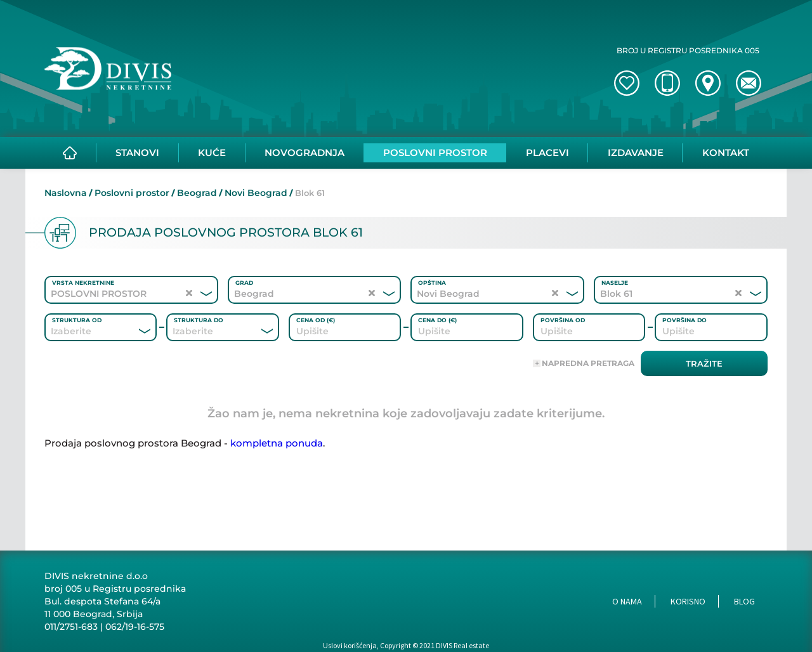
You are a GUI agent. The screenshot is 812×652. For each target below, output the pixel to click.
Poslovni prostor (132, 193)
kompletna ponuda (277, 443)
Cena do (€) (437, 320)
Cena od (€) (316, 320)
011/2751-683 (71, 627)
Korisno (688, 601)
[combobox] (83, 331)
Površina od (563, 320)
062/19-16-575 (135, 627)
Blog (744, 601)
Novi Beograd (256, 193)
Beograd (197, 193)
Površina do (684, 320)
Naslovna (66, 193)
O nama (627, 601)
